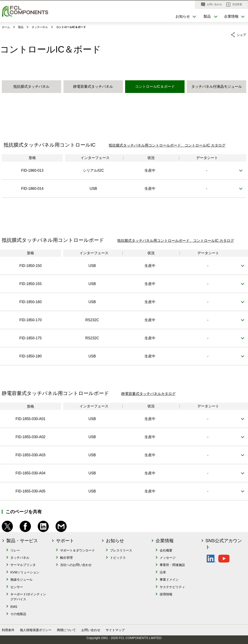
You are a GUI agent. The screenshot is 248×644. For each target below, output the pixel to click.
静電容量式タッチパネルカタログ (148, 394)
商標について (66, 630)
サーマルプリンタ (23, 565)
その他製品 (18, 614)
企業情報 (165, 541)
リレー (15, 550)
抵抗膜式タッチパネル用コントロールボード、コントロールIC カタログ (167, 145)
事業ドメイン (169, 580)
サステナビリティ (172, 587)
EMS (14, 607)
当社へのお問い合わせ (76, 565)
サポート (65, 541)
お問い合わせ (91, 630)
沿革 (163, 572)
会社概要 (166, 550)
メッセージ (168, 558)
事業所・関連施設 (172, 565)
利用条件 (8, 630)
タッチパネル (20, 558)
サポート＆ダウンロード (77, 550)
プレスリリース (121, 550)
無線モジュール (21, 580)
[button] (234, 5)
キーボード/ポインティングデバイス (28, 597)
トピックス (118, 558)
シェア (241, 34)
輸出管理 (66, 558)
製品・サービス (22, 541)
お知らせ (115, 541)
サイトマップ (115, 630)
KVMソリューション (25, 572)
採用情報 (166, 594)
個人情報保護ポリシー (36, 630)
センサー (17, 587)
